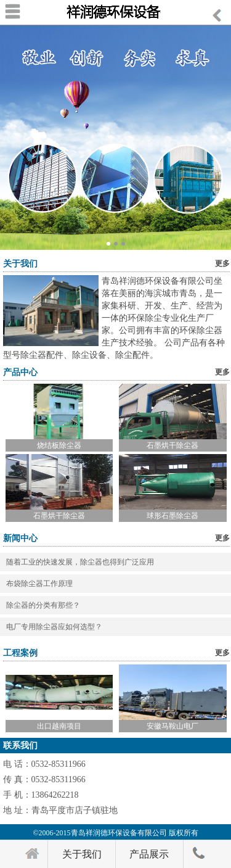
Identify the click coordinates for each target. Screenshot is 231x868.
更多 (222, 263)
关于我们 (82, 854)
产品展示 (149, 854)
